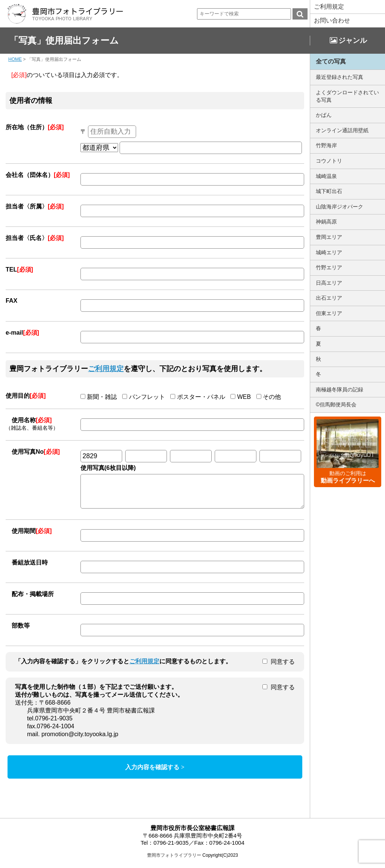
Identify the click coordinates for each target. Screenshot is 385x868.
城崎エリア (329, 252)
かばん (324, 115)
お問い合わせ (332, 20)
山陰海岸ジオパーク (340, 207)
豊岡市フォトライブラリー (174, 861)
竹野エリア (329, 267)
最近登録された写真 (340, 77)
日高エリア (329, 283)
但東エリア (329, 313)
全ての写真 (331, 61)
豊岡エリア (329, 237)
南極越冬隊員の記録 (340, 389)
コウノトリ (329, 161)
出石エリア (329, 298)
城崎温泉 (326, 176)
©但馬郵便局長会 (336, 405)
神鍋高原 (326, 222)
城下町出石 (329, 191)
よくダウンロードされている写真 (347, 96)
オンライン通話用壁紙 (342, 130)
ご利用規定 (329, 7)
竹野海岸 (326, 145)
